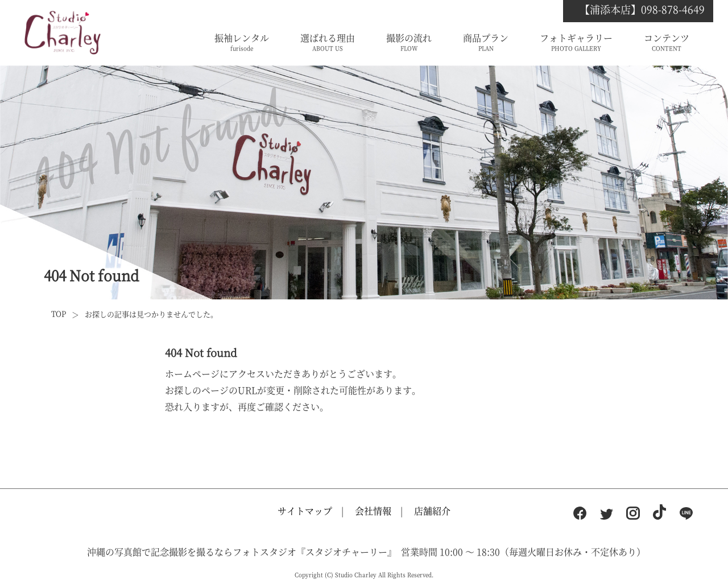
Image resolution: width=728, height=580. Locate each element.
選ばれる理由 (328, 43)
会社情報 (373, 511)
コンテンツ (667, 43)
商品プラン (486, 43)
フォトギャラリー (576, 43)
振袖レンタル (242, 43)
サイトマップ (305, 511)
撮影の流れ (409, 43)
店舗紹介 (432, 511)
